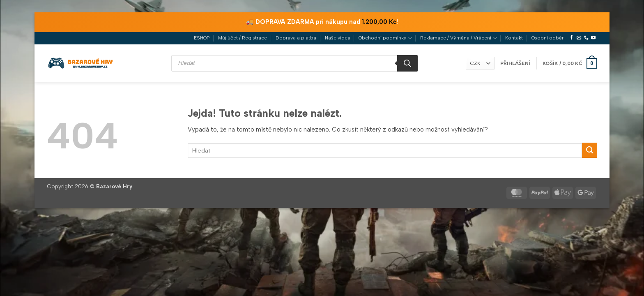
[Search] (407, 63)
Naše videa (338, 38)
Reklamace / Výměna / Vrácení (458, 38)
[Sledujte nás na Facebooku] (572, 38)
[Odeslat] (590, 150)
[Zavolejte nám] (586, 38)
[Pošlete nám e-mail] (579, 38)
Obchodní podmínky (385, 38)
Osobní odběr (547, 38)
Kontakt (514, 38)
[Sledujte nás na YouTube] (593, 38)
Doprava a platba (296, 38)
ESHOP (202, 38)
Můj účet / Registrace (243, 38)
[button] (515, 63)
